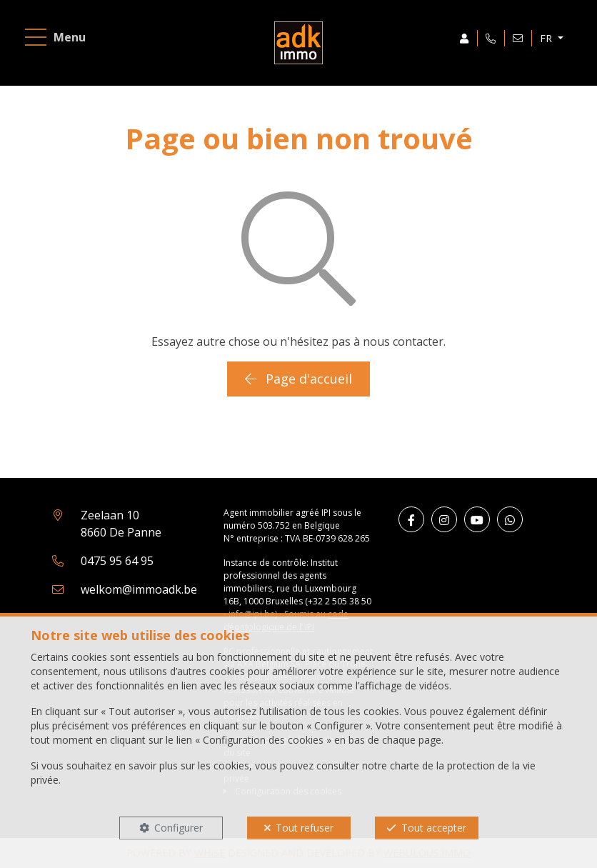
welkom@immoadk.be (139, 589)
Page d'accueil (298, 379)
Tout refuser (305, 828)
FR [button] (547, 38)
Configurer (179, 828)
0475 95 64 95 (117, 561)
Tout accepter (434, 828)
